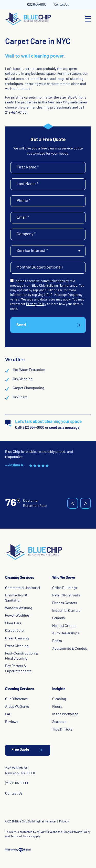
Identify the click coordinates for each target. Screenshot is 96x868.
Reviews (12, 722)
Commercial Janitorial (23, 588)
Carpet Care (14, 631)
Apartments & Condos (70, 649)
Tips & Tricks (62, 730)
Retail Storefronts (66, 596)
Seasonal (59, 722)
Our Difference (16, 699)
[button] (73, 503)
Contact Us (62, 5)
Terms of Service (21, 837)
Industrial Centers (66, 611)
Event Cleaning (17, 646)
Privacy (64, 822)
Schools (58, 618)
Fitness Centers (65, 603)
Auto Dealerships (66, 633)
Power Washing (17, 616)
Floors (57, 707)
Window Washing (19, 608)
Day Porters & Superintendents (18, 669)
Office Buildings (65, 588)
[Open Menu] (88, 19)
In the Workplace (65, 714)
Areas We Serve (17, 707)
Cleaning (59, 699)
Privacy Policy (36, 304)
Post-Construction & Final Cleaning (22, 656)
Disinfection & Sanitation (16, 598)
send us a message (64, 428)
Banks (57, 641)
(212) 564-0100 (37, 5)
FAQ (8, 714)
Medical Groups (64, 626)
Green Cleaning (17, 639)
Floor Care (13, 623)
